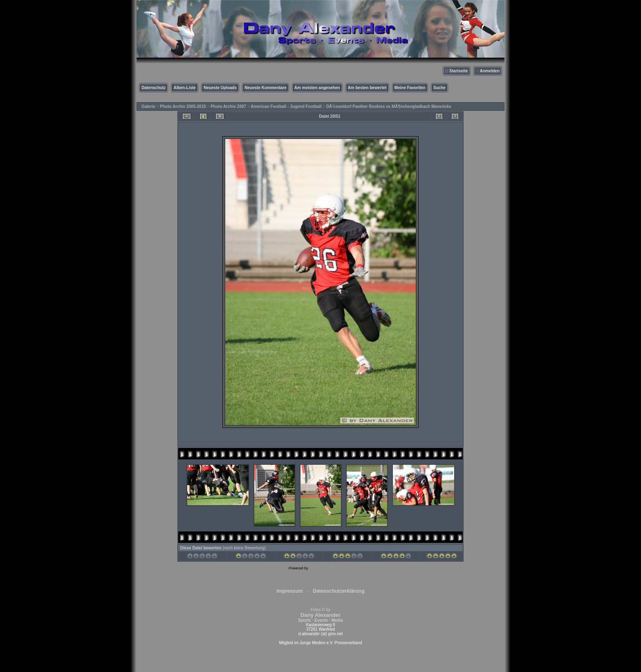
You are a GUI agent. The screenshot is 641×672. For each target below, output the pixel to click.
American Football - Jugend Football (286, 106)
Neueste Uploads (220, 88)
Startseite (459, 71)
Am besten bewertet (367, 88)
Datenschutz (154, 88)
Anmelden (490, 71)
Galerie (148, 106)
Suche (439, 88)
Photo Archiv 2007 (228, 106)
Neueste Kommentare (266, 88)
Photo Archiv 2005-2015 (183, 106)
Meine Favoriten (410, 88)
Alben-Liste (184, 88)
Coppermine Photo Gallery (331, 568)
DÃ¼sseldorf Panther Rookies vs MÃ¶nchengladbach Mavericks (389, 106)
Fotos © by (320, 615)
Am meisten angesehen (317, 88)
